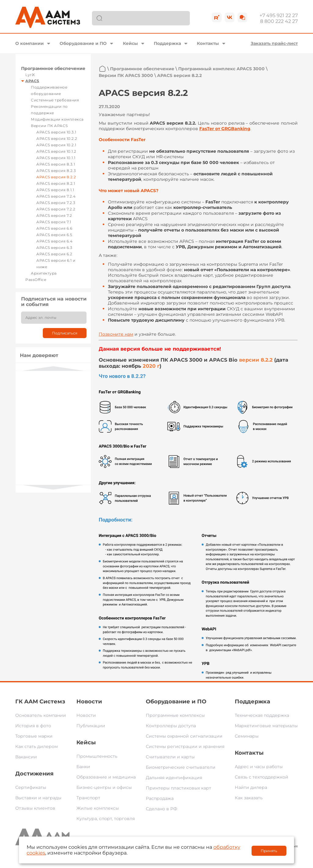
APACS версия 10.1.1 (56, 158)
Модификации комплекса (57, 119)
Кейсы (130, 43)
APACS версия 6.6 (54, 228)
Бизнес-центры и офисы (104, 787)
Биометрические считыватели (181, 767)
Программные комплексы (175, 715)
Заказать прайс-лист (274, 43)
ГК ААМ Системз (40, 702)
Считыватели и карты (170, 757)
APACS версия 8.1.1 (55, 190)
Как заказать (249, 798)
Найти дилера (251, 787)
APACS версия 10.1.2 (56, 151)
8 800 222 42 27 (279, 21)
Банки (83, 767)
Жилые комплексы (98, 808)
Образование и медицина (106, 777)
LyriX (30, 75)
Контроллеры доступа (171, 726)
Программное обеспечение (53, 68)
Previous (53, 368)
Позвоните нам (116, 334)
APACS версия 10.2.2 (57, 139)
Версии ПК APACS (49, 126)
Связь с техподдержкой (261, 777)
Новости (89, 702)
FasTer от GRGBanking (225, 129)
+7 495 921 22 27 (279, 15)
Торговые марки (34, 736)
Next (53, 487)
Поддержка (167, 43)
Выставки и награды (38, 798)
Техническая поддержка (262, 715)
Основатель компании (41, 715)
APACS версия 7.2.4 (56, 196)
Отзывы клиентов (35, 808)
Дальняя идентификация (174, 778)
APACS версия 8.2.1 (56, 183)
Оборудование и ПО (83, 43)
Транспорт (88, 798)
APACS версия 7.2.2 (56, 209)
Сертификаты (31, 787)
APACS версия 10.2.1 (56, 145)
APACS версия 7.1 (54, 222)
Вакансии (26, 757)
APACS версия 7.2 (54, 215)
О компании (29, 43)
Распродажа (160, 798)
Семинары (247, 736)
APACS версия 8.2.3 (56, 171)
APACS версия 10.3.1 (56, 132)
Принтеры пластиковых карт (179, 788)
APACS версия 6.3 (54, 248)
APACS (32, 81)
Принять (269, 851)
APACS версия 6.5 (54, 235)
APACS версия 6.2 (54, 254)
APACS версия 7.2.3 (56, 203)
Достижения (34, 774)
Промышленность (97, 756)
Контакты (208, 43)
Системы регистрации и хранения (185, 746)
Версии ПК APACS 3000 (126, 75)
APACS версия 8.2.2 (56, 177)
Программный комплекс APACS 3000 (221, 69)
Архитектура (44, 273)
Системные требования (55, 100)
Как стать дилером (37, 746)
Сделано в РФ (162, 809)
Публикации (91, 726)
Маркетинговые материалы (266, 726)
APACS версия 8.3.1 (56, 164)
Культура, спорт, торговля (106, 819)
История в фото (33, 726)
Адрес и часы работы (259, 767)
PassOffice (36, 280)
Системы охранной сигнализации (184, 736)
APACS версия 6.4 (54, 241)
